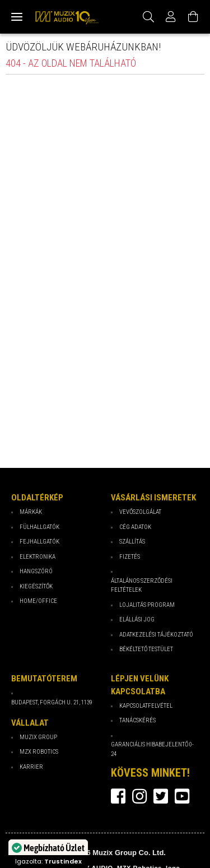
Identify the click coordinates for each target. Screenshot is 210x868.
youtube (182, 796)
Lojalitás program (147, 605)
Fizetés (130, 557)
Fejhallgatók (39, 542)
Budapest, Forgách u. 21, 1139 (52, 702)
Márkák (31, 512)
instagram (139, 796)
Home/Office (38, 601)
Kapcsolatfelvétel (146, 706)
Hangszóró (36, 571)
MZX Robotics (39, 752)
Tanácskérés (137, 720)
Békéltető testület (146, 649)
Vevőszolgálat (140, 512)
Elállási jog (137, 619)
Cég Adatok (135, 527)
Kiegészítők (36, 586)
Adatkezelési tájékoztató (156, 635)
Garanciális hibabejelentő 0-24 (152, 749)
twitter (161, 796)
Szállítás (132, 542)
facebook (118, 796)
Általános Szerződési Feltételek (142, 586)
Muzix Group (38, 737)
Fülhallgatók (39, 527)
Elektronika (38, 557)
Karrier (31, 767)
